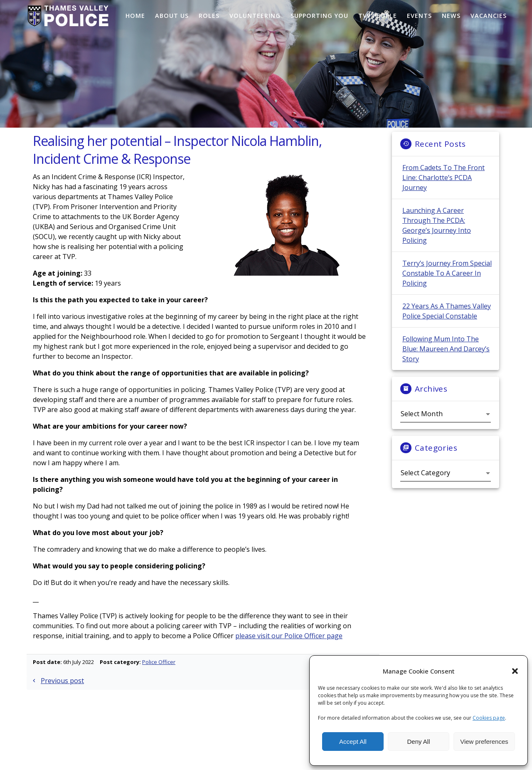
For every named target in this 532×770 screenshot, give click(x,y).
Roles (209, 16)
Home (135, 16)
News (451, 16)
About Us (172, 16)
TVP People (378, 16)
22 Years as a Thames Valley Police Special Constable (447, 321)
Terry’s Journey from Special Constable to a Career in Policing (447, 284)
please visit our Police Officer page (289, 646)
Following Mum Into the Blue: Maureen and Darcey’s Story (446, 359)
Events (419, 16)
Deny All (418, 742)
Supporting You (319, 16)
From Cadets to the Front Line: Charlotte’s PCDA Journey (443, 188)
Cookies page (489, 718)
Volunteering (255, 16)
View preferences (484, 742)
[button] (515, 671)
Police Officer (159, 672)
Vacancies (489, 16)
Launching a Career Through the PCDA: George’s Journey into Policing (437, 236)
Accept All (353, 742)
